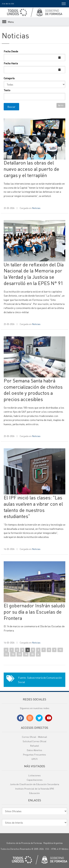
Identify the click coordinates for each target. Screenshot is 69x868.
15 (32, 654)
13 (19, 654)
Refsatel (35, 746)
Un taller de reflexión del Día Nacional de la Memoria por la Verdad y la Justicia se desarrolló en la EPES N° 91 (34, 274)
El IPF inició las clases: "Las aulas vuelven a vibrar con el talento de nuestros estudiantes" (33, 507)
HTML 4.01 (56, 849)
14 (26, 654)
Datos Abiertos (34, 750)
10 (60, 650)
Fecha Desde (11, 51)
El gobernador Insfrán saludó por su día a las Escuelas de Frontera (34, 612)
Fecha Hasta (11, 63)
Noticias (36, 208)
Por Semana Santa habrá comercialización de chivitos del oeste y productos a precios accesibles (33, 390)
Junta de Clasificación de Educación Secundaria (34, 784)
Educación (34, 793)
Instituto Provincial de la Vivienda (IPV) (35, 789)
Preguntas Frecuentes (34, 755)
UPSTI (34, 759)
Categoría (9, 78)
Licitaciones (34, 775)
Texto (7, 90)
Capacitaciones (35, 780)
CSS (47, 849)
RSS (61, 105)
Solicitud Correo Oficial (34, 741)
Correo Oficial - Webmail (34, 737)
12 (13, 654)
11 (6, 654)
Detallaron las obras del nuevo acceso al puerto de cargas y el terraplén (31, 169)
